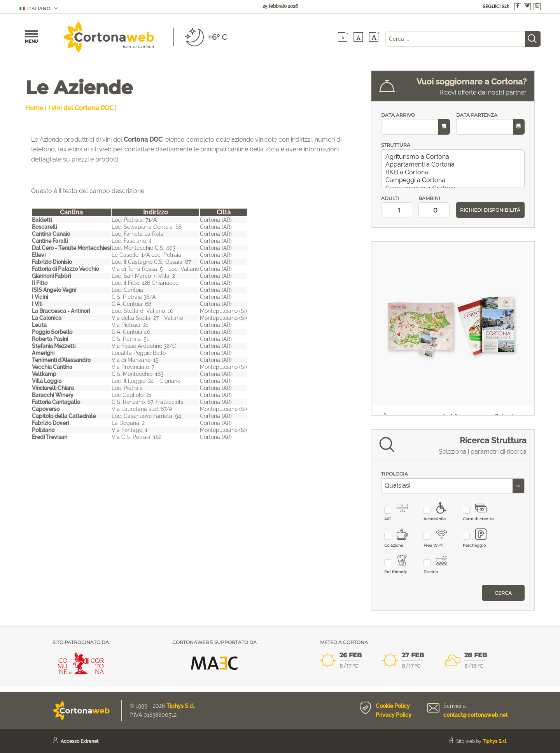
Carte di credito (479, 512)
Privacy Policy (394, 715)
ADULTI (397, 207)
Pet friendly (401, 565)
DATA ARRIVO (415, 124)
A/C (401, 512)
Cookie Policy (393, 706)
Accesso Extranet (80, 741)
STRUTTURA (396, 145)
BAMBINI (434, 207)
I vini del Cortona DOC (81, 108)
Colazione (401, 538)
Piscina (440, 565)
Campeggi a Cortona (454, 180)
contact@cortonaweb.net (475, 715)
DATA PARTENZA (490, 124)
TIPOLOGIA (395, 474)
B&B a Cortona (454, 172)
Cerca (503, 593)
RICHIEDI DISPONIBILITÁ (490, 210)
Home (34, 108)
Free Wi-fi (440, 538)
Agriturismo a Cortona (454, 157)
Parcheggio (479, 538)
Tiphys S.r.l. (181, 706)
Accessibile (440, 512)
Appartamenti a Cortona (454, 165)
